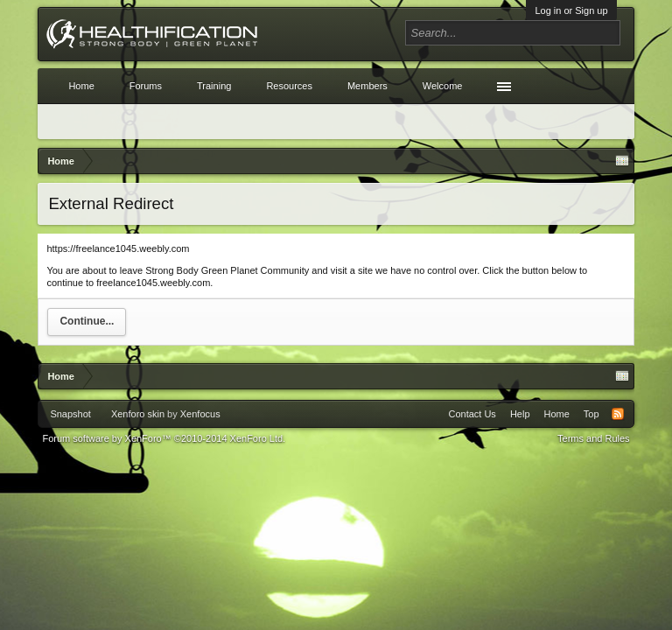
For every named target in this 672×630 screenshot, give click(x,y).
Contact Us (472, 414)
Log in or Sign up (571, 10)
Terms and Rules (594, 438)
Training (214, 86)
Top (591, 414)
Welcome (443, 86)
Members (367, 86)
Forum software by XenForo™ (164, 438)
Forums (146, 86)
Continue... (87, 321)
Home (81, 86)
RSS (618, 414)
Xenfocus (200, 414)
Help (520, 414)
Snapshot (70, 414)
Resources (289, 86)
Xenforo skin (138, 414)
